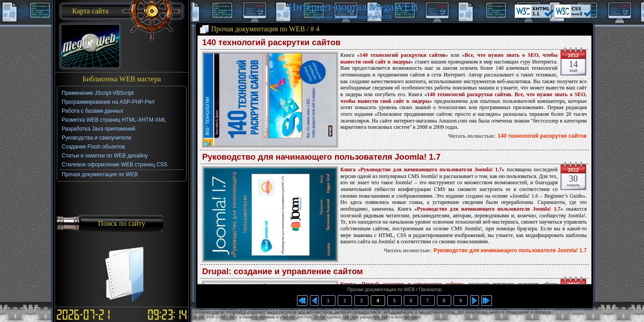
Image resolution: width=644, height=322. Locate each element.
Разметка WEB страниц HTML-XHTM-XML (114, 120)
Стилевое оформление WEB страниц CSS (114, 165)
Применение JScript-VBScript (98, 93)
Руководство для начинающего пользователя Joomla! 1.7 (510, 250)
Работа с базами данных (92, 111)
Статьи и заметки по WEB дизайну (105, 156)
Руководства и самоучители (96, 138)
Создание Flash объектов (93, 147)
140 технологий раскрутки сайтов (542, 136)
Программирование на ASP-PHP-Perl (108, 102)
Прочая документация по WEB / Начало (302, 301)
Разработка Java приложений (98, 129)
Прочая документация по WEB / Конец (487, 301)
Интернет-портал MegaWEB (353, 7)
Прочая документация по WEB (100, 174)
